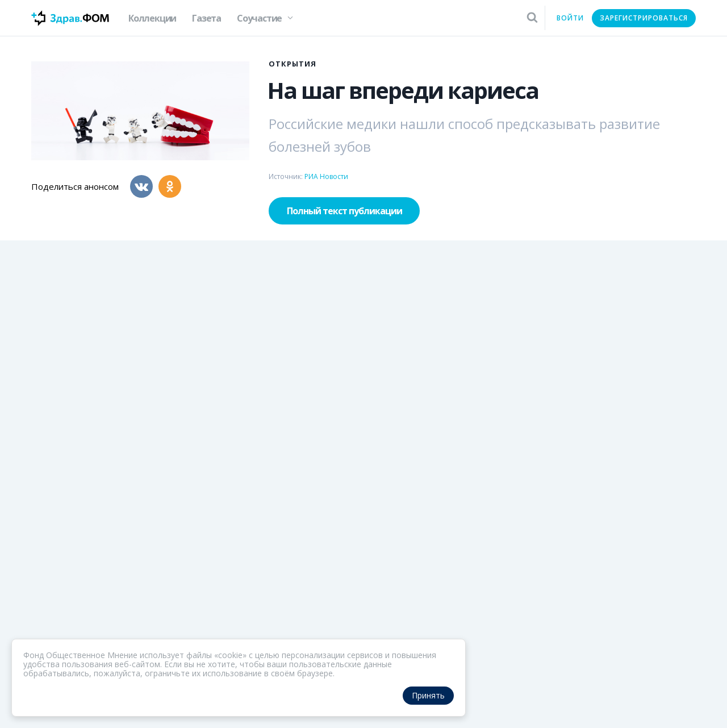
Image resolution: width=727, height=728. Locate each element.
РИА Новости (326, 176)
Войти (570, 18)
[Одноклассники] (170, 186)
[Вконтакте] (141, 186)
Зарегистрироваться (644, 18)
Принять (428, 695)
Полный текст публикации (344, 211)
